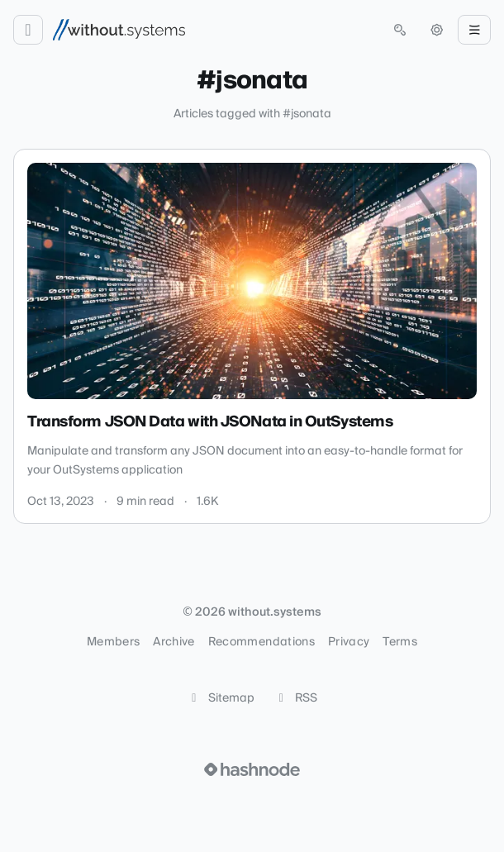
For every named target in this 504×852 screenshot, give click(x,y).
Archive (174, 642)
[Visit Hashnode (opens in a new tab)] (252, 769)
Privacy (349, 642)
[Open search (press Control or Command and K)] (400, 30)
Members (113, 642)
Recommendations (262, 642)
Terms (400, 642)
